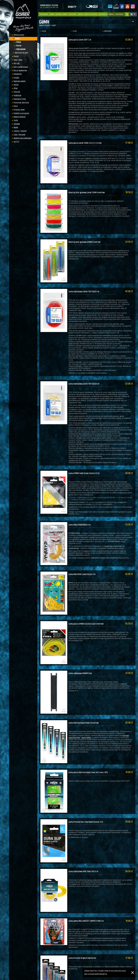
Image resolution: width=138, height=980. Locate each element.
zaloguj (112, 14)
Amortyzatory (18, 35)
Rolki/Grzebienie (19, 117)
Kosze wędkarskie (20, 71)
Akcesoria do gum (21, 53)
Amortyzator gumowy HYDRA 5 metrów (85, 237)
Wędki (15, 128)
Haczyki (16, 64)
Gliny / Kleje (17, 60)
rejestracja (119, 14)
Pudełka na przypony (21, 113)
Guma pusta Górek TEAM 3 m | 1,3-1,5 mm (85, 141)
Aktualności (44, 14)
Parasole (16, 92)
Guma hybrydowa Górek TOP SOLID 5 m (84, 284)
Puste (18, 46)
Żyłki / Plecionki (19, 135)
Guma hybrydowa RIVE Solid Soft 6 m (84, 846)
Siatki (15, 121)
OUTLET (16, 142)
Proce (15, 106)
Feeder (15, 56)
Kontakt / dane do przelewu (87, 14)
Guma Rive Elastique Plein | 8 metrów (84, 703)
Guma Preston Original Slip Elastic (83, 930)
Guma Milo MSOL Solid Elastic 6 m (82, 560)
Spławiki (16, 124)
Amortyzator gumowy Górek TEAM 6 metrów (87, 189)
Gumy (17, 39)
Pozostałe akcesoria (20, 103)
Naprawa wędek (19, 81)
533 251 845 (44, 7)
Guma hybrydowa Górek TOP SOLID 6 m (84, 375)
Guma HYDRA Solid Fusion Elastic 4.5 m (84, 463)
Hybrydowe (20, 49)
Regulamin (72, 14)
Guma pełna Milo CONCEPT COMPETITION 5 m (87, 894)
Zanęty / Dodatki (19, 131)
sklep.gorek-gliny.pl (55, 977)
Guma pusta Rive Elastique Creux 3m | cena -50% (89, 751)
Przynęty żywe (18, 110)
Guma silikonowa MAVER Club (81, 656)
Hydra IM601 (86, 718)
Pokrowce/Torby (19, 99)
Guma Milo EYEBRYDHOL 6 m (80, 513)
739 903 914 (54, 7)
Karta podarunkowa (20, 67)
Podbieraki (17, 96)
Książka (52, 14)
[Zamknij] (133, 970)
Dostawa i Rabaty (61, 14)
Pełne (18, 42)
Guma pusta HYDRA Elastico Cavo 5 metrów (87, 608)
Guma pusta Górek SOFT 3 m (80, 40)
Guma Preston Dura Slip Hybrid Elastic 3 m (86, 799)
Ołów (15, 88)
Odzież (15, 85)
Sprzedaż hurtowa (105, 14)
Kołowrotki (17, 74)
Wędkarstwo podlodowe (22, 138)
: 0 (134, 14)
